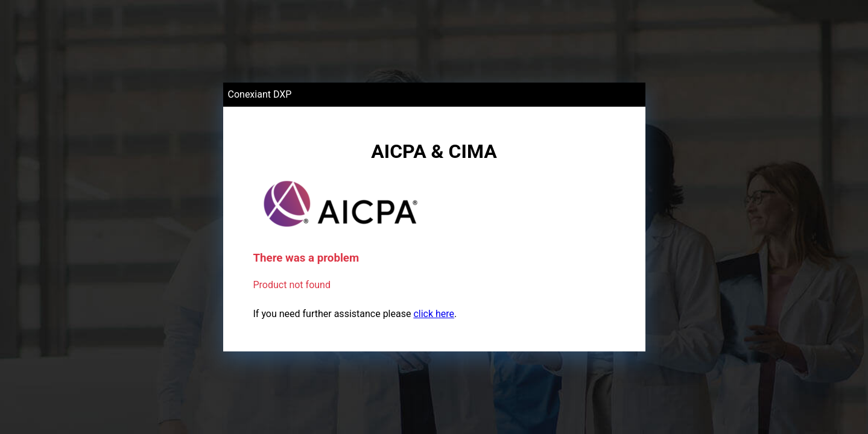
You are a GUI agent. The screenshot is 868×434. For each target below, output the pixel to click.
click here (434, 314)
